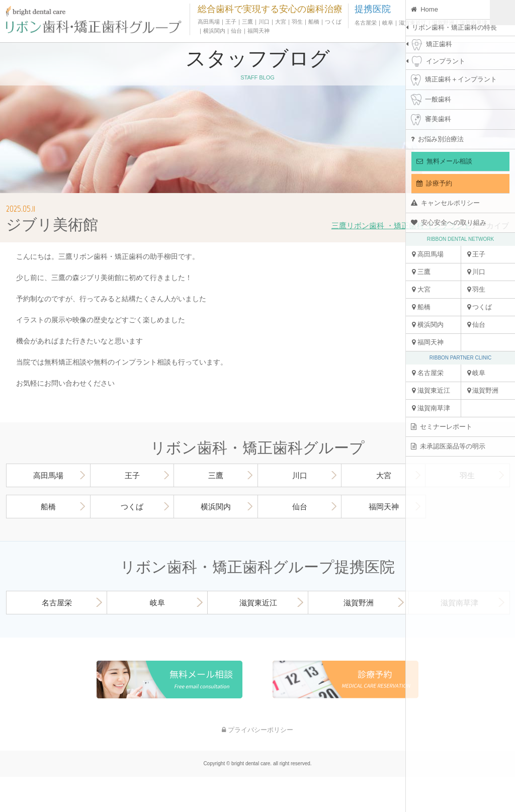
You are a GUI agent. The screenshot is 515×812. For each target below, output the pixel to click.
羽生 (477, 289)
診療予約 (434, 183)
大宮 (421, 289)
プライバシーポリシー (257, 730)
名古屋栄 (428, 373)
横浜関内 (428, 325)
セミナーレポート (442, 427)
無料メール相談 (444, 161)
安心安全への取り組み (449, 222)
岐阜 (477, 373)
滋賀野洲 (483, 390)
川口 (477, 272)
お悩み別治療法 (437, 139)
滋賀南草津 (431, 408)
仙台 (477, 325)
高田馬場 (428, 254)
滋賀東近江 (431, 390)
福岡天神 (428, 342)
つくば (480, 307)
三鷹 (421, 272)
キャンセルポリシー (445, 203)
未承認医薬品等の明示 (448, 446)
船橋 (421, 307)
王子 (477, 254)
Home (424, 9)
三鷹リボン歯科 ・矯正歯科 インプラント (401, 225)
